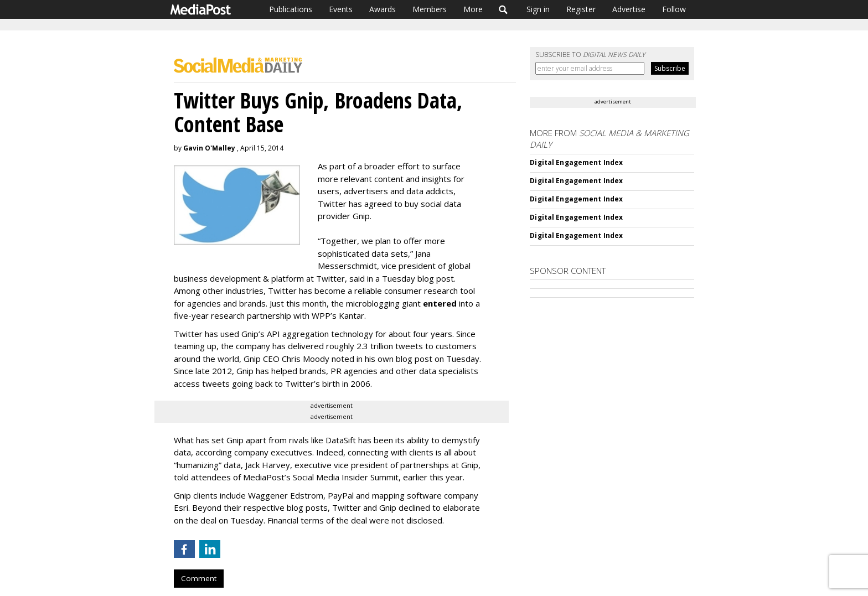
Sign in (538, 9)
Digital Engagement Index (576, 162)
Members (430, 9)
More (473, 9)
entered (440, 303)
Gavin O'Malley (209, 148)
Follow (674, 9)
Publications (291, 9)
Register (581, 9)
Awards (383, 9)
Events (341, 9)
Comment (199, 578)
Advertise (629, 9)
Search (503, 9)
